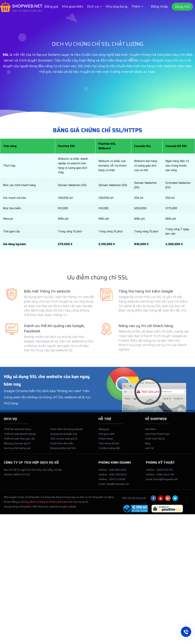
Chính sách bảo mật (61, 504)
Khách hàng (106, 440)
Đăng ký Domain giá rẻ (17, 445)
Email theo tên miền (62, 445)
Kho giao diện (73, 6)
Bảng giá (51, 6)
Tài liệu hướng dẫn (109, 450)
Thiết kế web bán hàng (17, 431)
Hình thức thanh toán (157, 436)
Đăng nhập (159, 6)
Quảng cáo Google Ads (64, 436)
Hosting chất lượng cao (17, 450)
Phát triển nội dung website (67, 431)
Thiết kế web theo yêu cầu (19, 440)
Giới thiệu (150, 431)
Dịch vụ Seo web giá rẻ (64, 440)
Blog (148, 445)
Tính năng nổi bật (109, 445)
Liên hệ (149, 450)
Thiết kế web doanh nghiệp (20, 436)
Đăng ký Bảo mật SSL (63, 450)
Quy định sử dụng (35, 504)
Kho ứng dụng (117, 6)
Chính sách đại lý (155, 440)
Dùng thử (182, 7)
